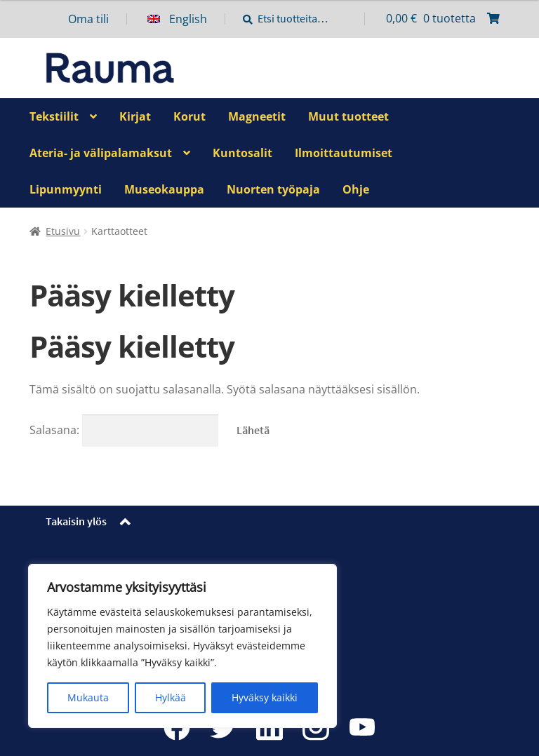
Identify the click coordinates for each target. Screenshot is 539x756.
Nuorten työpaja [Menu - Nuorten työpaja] (273, 189)
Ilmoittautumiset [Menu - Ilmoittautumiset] (344, 153)
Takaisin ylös (76, 521)
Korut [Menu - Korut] (189, 116)
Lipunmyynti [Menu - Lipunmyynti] (66, 189)
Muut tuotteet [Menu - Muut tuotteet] (348, 116)
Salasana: (124, 430)
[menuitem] (186, 19)
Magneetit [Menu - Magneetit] (257, 116)
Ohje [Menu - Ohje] (356, 189)
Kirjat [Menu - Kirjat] (135, 116)
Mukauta (88, 697)
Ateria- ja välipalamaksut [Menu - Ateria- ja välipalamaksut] (101, 153)
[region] (182, 646)
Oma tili (88, 19)
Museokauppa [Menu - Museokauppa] (164, 189)
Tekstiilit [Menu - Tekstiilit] (54, 116)
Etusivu (63, 231)
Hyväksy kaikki (265, 697)
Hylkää (171, 697)
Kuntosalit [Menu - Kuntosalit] (242, 153)
